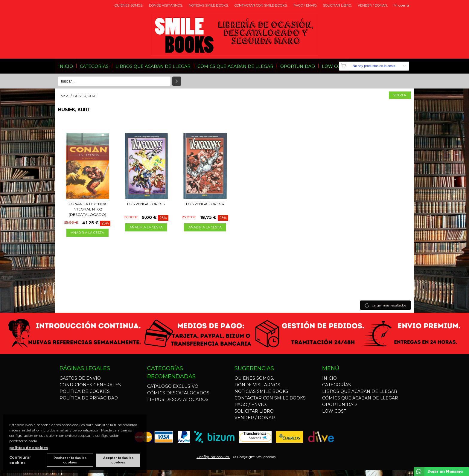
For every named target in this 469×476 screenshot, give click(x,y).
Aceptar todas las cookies (118, 460)
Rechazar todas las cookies (70, 460)
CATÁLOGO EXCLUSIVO (173, 386)
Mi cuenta (402, 5)
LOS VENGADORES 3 (146, 204)
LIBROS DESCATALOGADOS (178, 399)
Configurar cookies (213, 457)
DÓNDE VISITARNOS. (166, 5)
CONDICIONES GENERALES (90, 385)
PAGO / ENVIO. (305, 5)
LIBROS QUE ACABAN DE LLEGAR (153, 66)
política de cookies (29, 448)
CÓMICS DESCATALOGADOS (178, 393)
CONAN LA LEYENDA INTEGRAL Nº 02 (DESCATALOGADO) (87, 209)
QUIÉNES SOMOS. (129, 5)
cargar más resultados (389, 305)
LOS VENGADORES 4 (205, 204)
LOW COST (334, 66)
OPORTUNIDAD (298, 66)
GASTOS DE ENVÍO (80, 378)
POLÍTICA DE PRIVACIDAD (89, 398)
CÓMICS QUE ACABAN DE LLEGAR (235, 66)
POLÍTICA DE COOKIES (85, 391)
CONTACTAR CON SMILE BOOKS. (261, 5)
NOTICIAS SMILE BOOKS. (209, 5)
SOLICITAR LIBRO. (337, 5)
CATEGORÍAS (94, 66)
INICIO (66, 66)
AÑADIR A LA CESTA (87, 233)
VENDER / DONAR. (373, 5)
